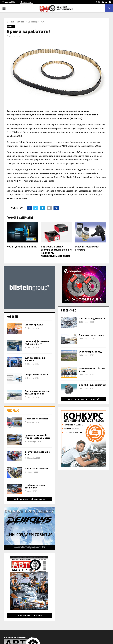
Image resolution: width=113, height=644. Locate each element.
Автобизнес (69, 310)
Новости (12, 316)
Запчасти (11, 26)
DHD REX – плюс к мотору (93, 385)
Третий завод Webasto (92, 318)
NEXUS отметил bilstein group (92, 370)
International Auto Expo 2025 (37, 453)
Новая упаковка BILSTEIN (22, 247)
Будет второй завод (90, 352)
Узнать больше (72, 429)
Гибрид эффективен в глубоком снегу (37, 343)
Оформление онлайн (36, 374)
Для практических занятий (35, 359)
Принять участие (73, 425)
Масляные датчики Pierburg (87, 248)
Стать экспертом (73, 433)
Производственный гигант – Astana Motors (37, 437)
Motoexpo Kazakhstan (37, 419)
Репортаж (13, 410)
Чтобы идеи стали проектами (35, 486)
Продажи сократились (92, 335)
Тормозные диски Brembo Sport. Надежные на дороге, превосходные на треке (56, 251)
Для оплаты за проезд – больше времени (38, 392)
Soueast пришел (34, 325)
